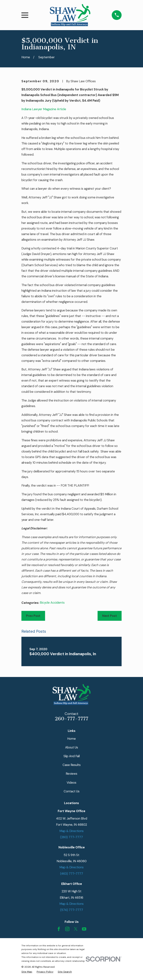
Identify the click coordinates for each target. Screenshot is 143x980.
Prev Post (33, 616)
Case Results (72, 765)
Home (71, 739)
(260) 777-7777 (71, 837)
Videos (71, 783)
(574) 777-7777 (72, 910)
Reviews (71, 774)
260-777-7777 (71, 719)
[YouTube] (84, 929)
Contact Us (72, 791)
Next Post (110, 616)
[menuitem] (27, 972)
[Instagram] (67, 929)
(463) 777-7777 (72, 874)
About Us (72, 747)
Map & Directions (71, 831)
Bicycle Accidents (52, 603)
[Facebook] (59, 929)
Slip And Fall (72, 756)
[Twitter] (76, 929)
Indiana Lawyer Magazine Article (44, 109)
